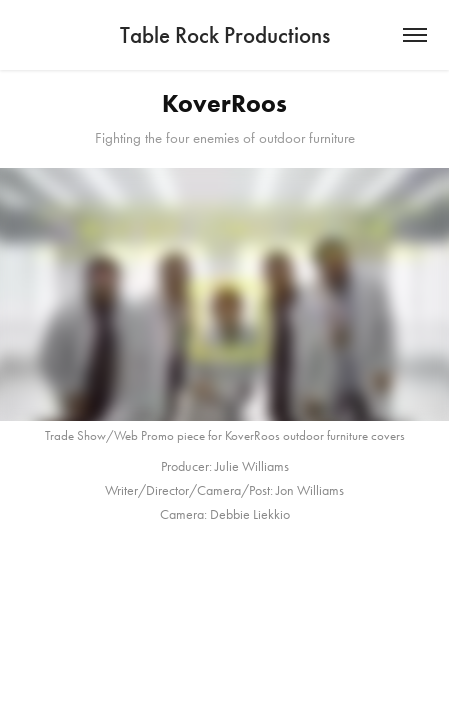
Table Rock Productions (225, 35)
